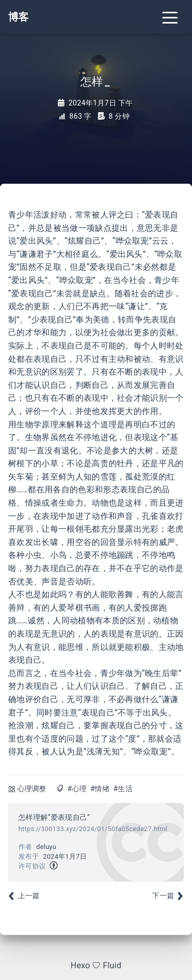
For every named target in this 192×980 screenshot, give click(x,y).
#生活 (123, 789)
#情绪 (100, 789)
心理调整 (32, 789)
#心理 (77, 789)
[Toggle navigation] (170, 17)
